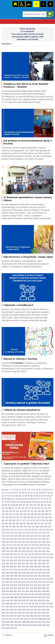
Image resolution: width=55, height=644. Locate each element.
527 (27, 607)
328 (31, 557)
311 (19, 554)
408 (7, 579)
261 (15, 542)
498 (15, 601)
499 (20, 601)
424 (15, 582)
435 (7, 585)
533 (51, 607)
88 (36, 502)
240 (28, 536)
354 (35, 564)
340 (28, 561)
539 (24, 610)
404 (40, 576)
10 (25, 490)
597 (11, 625)
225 (16, 533)
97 (11, 505)
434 (3, 585)
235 (7, 536)
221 (51, 530)
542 (35, 610)
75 (50, 499)
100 (20, 505)
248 (11, 539)
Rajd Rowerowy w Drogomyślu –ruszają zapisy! (28, 257)
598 (15, 625)
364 (28, 567)
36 (43, 493)
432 (47, 582)
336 (12, 561)
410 (15, 579)
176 (37, 521)
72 (42, 499)
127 (14, 511)
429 (35, 582)
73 (45, 499)
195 (3, 527)
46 (20, 496)
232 (44, 533)
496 (7, 601)
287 (20, 548)
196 (7, 527)
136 (46, 511)
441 (32, 585)
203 (33, 527)
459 (7, 591)
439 (24, 585)
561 (15, 616)
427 (27, 582)
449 (15, 588)
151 (50, 514)
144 (25, 514)
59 (6, 499)
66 (26, 499)
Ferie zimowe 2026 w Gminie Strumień (28, 34)
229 (32, 533)
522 (7, 607)
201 (25, 527)
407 (3, 579)
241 (32, 536)
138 (3, 514)
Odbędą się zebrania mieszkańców (22, 410)
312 (22, 554)
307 (3, 554)
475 (22, 594)
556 (44, 613)
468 (44, 591)
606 (48, 625)
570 (3, 619)
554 (35, 613)
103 (31, 505)
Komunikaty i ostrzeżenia (28, 39)
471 (7, 594)
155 (14, 517)
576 (26, 619)
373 (14, 570)
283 (3, 548)
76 (3, 502)
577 (29, 619)
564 (28, 616)
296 (7, 551)
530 (40, 607)
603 (35, 625)
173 (27, 521)
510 (15, 604)
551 (23, 613)
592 (40, 622)
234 (3, 536)
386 (16, 573)
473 (14, 594)
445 (48, 585)
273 (14, 545)
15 (37, 490)
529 (35, 607)
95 (6, 505)
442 (35, 585)
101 (24, 505)
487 (20, 597)
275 (22, 545)
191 (39, 524)
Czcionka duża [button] (50, 4)
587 (20, 622)
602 (31, 625)
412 (22, 579)
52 (37, 496)
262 (19, 542)
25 (12, 493)
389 (28, 573)
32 (31, 493)
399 (20, 576)
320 (51, 554)
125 (7, 511)
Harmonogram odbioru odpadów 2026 (28, 37)
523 (11, 607)
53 (40, 496)
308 (7, 554)
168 (10, 521)
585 (12, 622)
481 (45, 594)
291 (36, 548)
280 (41, 545)
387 (20, 573)
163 (43, 517)
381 (45, 570)
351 (23, 564)
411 (19, 579)
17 (42, 490)
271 (7, 545)
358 (3, 567)
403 (35, 576)
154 (10, 517)
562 (19, 616)
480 (41, 594)
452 (27, 588)
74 (47, 499)
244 (44, 536)
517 (40, 604)
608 (7, 628)
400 (24, 576)
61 (11, 499)
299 (20, 551)
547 (7, 613)
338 (20, 561)
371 (7, 570)
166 (3, 521)
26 (15, 493)
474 (18, 594)
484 (7, 597)
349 (15, 564)
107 (46, 505)
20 (49, 490)
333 (51, 557)
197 (10, 527)
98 (14, 505)
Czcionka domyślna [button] (36, 4)
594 (48, 622)
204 (37, 527)
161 (36, 517)
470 (3, 594)
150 (46, 514)
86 (30, 502)
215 (29, 530)
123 (49, 508)
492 (40, 597)
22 (3, 493)
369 (48, 567)
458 (3, 591)
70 (37, 499)
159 (29, 517)
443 (40, 585)
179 (47, 521)
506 (48, 601)
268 (44, 542)
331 (43, 557)
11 (27, 490)
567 (40, 616)
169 (14, 521)
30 (26, 493)
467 (40, 591)
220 (48, 530)
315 (33, 554)
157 (21, 517)
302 (31, 551)
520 (51, 604)
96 (9, 505)
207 (50, 527)
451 (23, 588)
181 (3, 524)
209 (7, 530)
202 (29, 527)
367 (40, 567)
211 (15, 530)
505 (44, 601)
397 (11, 576)
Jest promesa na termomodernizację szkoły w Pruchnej (28, 142)
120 (39, 508)
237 (16, 536)
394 (48, 573)
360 (12, 567)
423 (11, 582)
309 (11, 554)
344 (44, 561)
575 (22, 619)
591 (36, 622)
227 (24, 533)
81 (16, 502)
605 (44, 625)
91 (44, 502)
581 (45, 619)
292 (40, 548)
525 (19, 607)
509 (11, 604)
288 (24, 548)
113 (16, 508)
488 (24, 597)
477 (29, 594)
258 (3, 542)
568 (44, 616)
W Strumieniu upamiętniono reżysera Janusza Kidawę (28, 199)
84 (24, 502)
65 (23, 499)
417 (40, 579)
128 (18, 511)
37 (46, 493)
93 (50, 502)
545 (48, 610)
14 (35, 490)
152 (3, 517)
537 (16, 610)
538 (20, 610)
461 (15, 591)
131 (28, 511)
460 (12, 591)
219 (44, 530)
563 (23, 616)
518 (44, 604)
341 (32, 561)
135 (43, 511)
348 (11, 564)
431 (43, 582)
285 (12, 548)
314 (29, 554)
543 (40, 610)
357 (48, 564)
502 (31, 601)
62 (14, 499)
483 (3, 597)
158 (25, 517)
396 (7, 576)
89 (39, 502)
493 (44, 597)
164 (46, 517)
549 (15, 613)
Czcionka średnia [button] (43, 4)
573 (14, 619)
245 (48, 536)
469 (48, 591)
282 (49, 545)
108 (49, 505)
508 (7, 604)
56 (49, 496)
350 (20, 564)
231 (40, 533)
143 (21, 514)
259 (7, 542)
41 (5, 496)
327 (27, 557)
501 (27, 601)
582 (49, 619)
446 (3, 588)
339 (24, 561)
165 (50, 517)
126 (10, 511)
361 (15, 567)
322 (7, 557)
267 (40, 542)
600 (24, 625)
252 (27, 539)
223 (7, 533)
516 (37, 604)
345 (48, 561)
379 (37, 570)
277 (29, 545)
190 (35, 524)
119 (35, 508)
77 (5, 502)
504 (40, 601)
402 (31, 576)
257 (48, 539)
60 (9, 499)
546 (3, 613)
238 (20, 536)
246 (3, 539)
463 (23, 591)
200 (21, 527)
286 (16, 548)
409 (11, 579)
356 (44, 564)
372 (10, 570)
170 (17, 521)
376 (26, 570)
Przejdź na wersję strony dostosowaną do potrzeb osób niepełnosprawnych (22, 4)
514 (29, 604)
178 (44, 521)
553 (31, 613)
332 (47, 557)
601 (27, 625)
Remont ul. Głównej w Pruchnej (20, 359)
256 (44, 539)
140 (10, 514)
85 (27, 502)
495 (3, 601)
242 (35, 536)
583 (3, 622)
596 (7, 625)
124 (3, 511)
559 (7, 616)
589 (28, 622)
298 (15, 551)
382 (49, 570)
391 (36, 573)
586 (16, 622)
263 (23, 542)
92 (47, 502)
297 (11, 551)
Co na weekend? (27, 32)
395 (3, 576)
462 (19, 591)
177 (40, 521)
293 (44, 548)
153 (7, 517)
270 (3, 545)
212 (18, 530)
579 (37, 619)
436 (12, 585)
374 (18, 570)
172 (24, 521)
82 (18, 502)
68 (31, 499)
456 (44, 588)
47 (23, 496)
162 (39, 517)
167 (7, 521)
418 (44, 579)
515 (33, 604)
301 (27, 551)
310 (15, 554)
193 (46, 524)
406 (48, 576)
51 (34, 496)
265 (32, 542)
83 (21, 502)
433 (51, 582)
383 (3, 573)
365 (32, 567)
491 (36, 597)
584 (7, 622)
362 (19, 567)
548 (11, 613)
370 (3, 570)
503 (35, 601)
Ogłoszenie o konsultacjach (18, 305)
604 (40, 625)
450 (20, 588)
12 (30, 490)
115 (23, 508)
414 (29, 579)
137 (50, 511)
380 (41, 570)
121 (42, 508)
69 (34, 499)
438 (20, 585)
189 (32, 524)
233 (48, 533)
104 (35, 505)
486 (16, 597)
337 (16, 561)
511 (19, 604)
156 (18, 517)
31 (29, 493)
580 (41, 619)
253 (31, 539)
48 (26, 496)
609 (11, 628)
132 (32, 511)
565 (32, 616)
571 (7, 619)
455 (40, 588)
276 (26, 545)
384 (7, 573)
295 (3, 551)
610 (15, 628)
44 (14, 496)
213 (22, 530)
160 (32, 517)
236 (12, 536)
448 (11, 588)
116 (26, 508)
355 (40, 564)
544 (44, 610)
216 (33, 530)
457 (48, 588)
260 (12, 542)
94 (3, 505)
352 (27, 564)
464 (28, 591)
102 (27, 505)
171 (21, 521)
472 (10, 594)
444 (44, 585)
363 (23, 567)
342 (35, 561)
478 (33, 594)
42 (8, 496)
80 (13, 502)
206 (46, 527)
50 (31, 496)
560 (12, 616)
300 (24, 551)
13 (32, 490)
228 (28, 533)
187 (25, 524)
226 (20, 533)
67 (29, 499)
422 (7, 582)
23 (6, 493)
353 (31, 564)
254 (35, 539)
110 (7, 508)
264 (28, 542)
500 (24, 601)
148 (39, 514)
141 (14, 514)
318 (44, 554)
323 (11, 557)
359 (7, 567)
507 (3, 604)
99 (17, 505)
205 (42, 527)
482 (49, 594)
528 (31, 607)
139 (7, 514)
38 (49, 493)
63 (17, 499)
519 (47, 604)
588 (24, 622)
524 (15, 607)
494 (48, 597)
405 (44, 576)
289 (28, 548)
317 (40, 554)
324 (15, 557)
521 (3, 607)
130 (25, 511)
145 (28, 514)
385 (12, 573)
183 (10, 524)
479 (37, 594)
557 (48, 613)
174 (30, 521)
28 (20, 493)
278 (33, 545)
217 (36, 530)
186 (21, 524)
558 (3, 616)
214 (26, 530)
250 (20, 539)
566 (36, 616)
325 (19, 557)
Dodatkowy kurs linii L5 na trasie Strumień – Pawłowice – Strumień (27, 85)
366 (36, 567)
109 (3, 508)
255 (40, 539)
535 (7, 610)
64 (20, 499)
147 (36, 514)
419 (47, 579)
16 (40, 490)
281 (45, 545)
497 (11, 601)
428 (31, 582)
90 (42, 502)
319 (47, 554)
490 (32, 597)
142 (17, 514)
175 (34, 521)
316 (37, 554)
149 (43, 514)
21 (52, 490)
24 (9, 493)
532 (47, 607)
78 (8, 502)
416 (37, 579)
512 (22, 604)
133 (35, 511)
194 (50, 524)
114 (20, 508)
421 (3, 582)
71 (40, 499)
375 (22, 570)
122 (46, 508)
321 (3, 557)
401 (27, 576)
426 (23, 582)
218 (40, 530)
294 (48, 548)
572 (10, 619)
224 (12, 533)
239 (24, 536)
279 (37, 545)
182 (6, 524)
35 (40, 493)
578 (33, 619)
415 (33, 579)
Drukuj (51, 635)
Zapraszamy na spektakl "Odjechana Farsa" (26, 464)
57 (51, 496)
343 (40, 561)
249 (15, 539)
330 (40, 557)
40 (3, 496)
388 (24, 573)
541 (32, 610)
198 (14, 527)
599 (20, 625)
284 (7, 548)
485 (12, 597)
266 (36, 542)
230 (36, 533)
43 (11, 496)
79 (10, 502)
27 (17, 493)
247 (7, 539)
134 (39, 511)
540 (28, 610)
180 (51, 521)
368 (44, 567)
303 (35, 551)
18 (44, 490)
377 (29, 570)
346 (3, 564)
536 (12, 610)
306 (48, 551)
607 (3, 628)
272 (10, 545)
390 (32, 573)
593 (44, 622)
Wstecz (9, 635)
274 (18, 545)
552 (27, 613)
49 (28, 496)
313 (26, 554)
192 (42, 524)
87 (33, 502)
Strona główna (15, 4)
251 (23, 539)
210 (11, 530)
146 (32, 514)
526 (23, 607)
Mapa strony (29, 4)
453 (31, 588)
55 (46, 496)
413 (26, 579)
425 (19, 582)
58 (3, 499)
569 (48, 616)
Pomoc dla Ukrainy (28, 29)
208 (3, 530)
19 (47, 490)
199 (18, 527)
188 (28, 524)
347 (7, 564)
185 (17, 524)
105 (38, 505)
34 (37, 493)
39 (52, 493)
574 (18, 619)
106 (42, 505)
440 (28, 585)
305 (44, 551)
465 (32, 591)
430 (40, 582)
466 (36, 591)
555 (40, 613)
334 (3, 561)
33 (34, 493)
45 (17, 496)
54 (43, 496)
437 (16, 585)
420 (51, 579)
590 (32, 622)
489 (28, 597)
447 (7, 588)
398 (15, 576)
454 (35, 588)
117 (29, 508)
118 (32, 508)
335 (7, 561)
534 (3, 610)
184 (14, 524)
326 (23, 557)
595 (3, 625)
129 (21, 511)
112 (13, 508)
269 (48, 542)
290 (32, 548)
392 (40, 573)
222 (3, 533)
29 (23, 493)
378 (33, 570)
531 (43, 607)
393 (44, 573)
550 (20, 613)
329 (35, 557)
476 (26, 594)
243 (40, 536)
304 (40, 551)
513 (26, 604)
